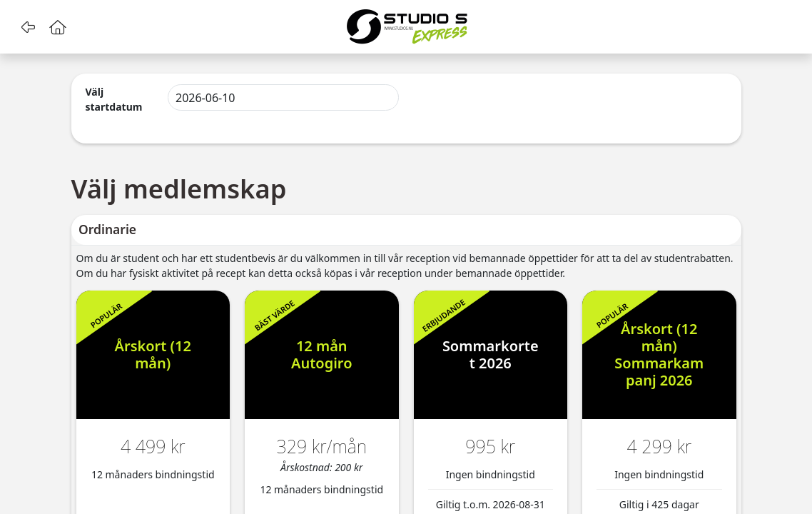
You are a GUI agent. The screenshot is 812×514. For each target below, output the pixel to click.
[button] (27, 27)
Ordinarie (107, 229)
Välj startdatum (114, 99)
